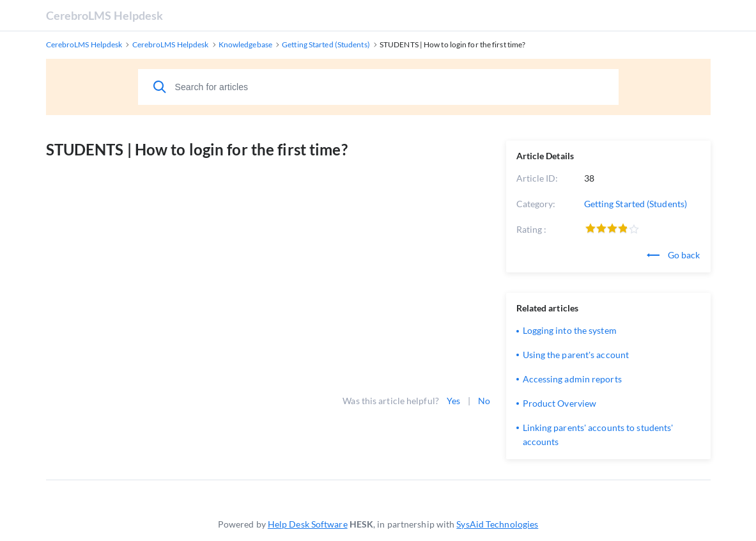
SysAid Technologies (497, 524)
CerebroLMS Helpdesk (105, 15)
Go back (674, 255)
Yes (453, 401)
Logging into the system (570, 330)
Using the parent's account (576, 355)
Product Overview (560, 403)
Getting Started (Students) (636, 204)
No (484, 401)
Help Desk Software (308, 524)
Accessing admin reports (572, 379)
